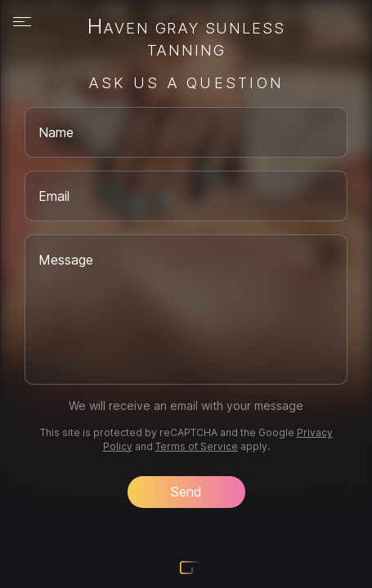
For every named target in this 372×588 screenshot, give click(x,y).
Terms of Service (197, 446)
